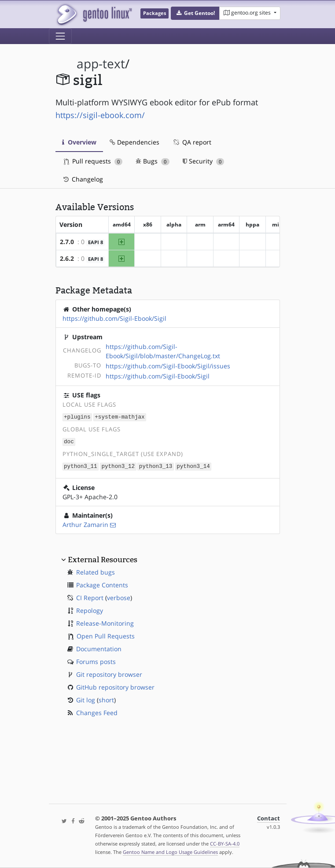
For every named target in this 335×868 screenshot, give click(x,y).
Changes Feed (97, 711)
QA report (192, 142)
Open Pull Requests (106, 635)
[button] (195, 13)
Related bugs (96, 571)
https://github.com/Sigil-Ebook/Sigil (114, 318)
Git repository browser (109, 673)
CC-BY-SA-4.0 (225, 844)
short (106, 699)
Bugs (153, 161)
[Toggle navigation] (60, 36)
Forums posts (96, 660)
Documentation (99, 647)
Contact (269, 818)
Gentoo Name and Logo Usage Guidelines (170, 852)
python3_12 (118, 465)
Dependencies (134, 142)
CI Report (90, 596)
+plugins (77, 417)
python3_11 (81, 465)
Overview (79, 142)
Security (204, 161)
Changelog (83, 179)
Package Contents (102, 584)
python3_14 (193, 465)
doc (69, 441)
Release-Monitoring (105, 622)
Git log (86, 699)
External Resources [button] (103, 558)
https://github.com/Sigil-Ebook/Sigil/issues (168, 366)
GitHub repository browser (115, 686)
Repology (90, 609)
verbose (119, 596)
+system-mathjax (120, 417)
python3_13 (156, 465)
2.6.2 (67, 258)
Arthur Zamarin (85, 523)
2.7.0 (67, 242)
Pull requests (93, 161)
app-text (101, 64)
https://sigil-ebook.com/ (100, 115)
